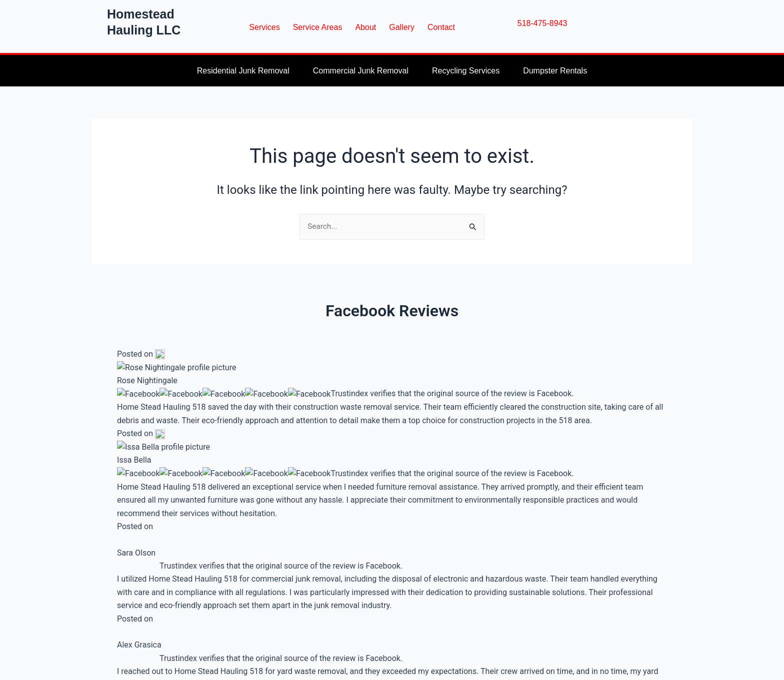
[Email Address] (348, 528)
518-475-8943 (542, 23)
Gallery (402, 27)
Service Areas (318, 27)
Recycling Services (466, 71)
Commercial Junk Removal (361, 71)
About (365, 27)
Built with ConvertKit (390, 581)
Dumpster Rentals (555, 71)
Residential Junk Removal (243, 71)
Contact (441, 27)
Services (264, 27)
